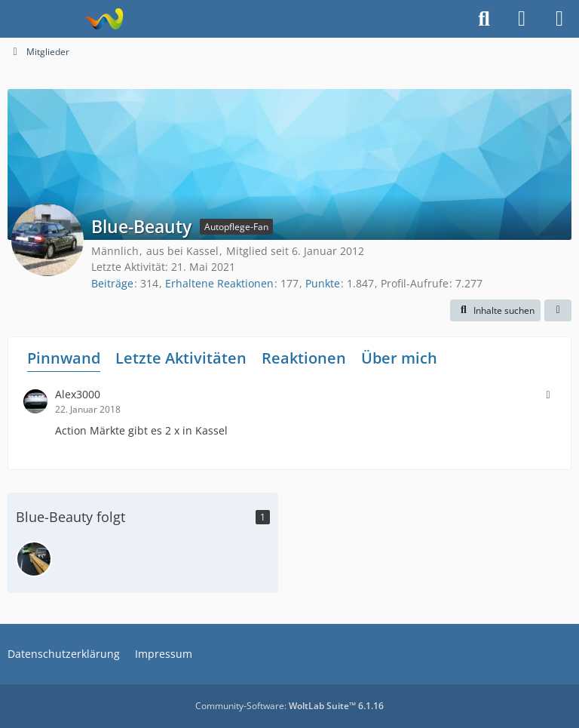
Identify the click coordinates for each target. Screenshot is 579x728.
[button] (495, 311)
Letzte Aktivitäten (181, 358)
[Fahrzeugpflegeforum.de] (104, 19)
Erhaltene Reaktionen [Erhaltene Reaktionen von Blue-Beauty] (219, 283)
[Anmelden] (522, 19)
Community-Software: (289, 706)
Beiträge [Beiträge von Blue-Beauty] (112, 283)
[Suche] (484, 19)
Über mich (399, 358)
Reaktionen (304, 358)
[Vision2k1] (34, 559)
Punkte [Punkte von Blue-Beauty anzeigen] (323, 283)
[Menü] (559, 19)
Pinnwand (64, 358)
